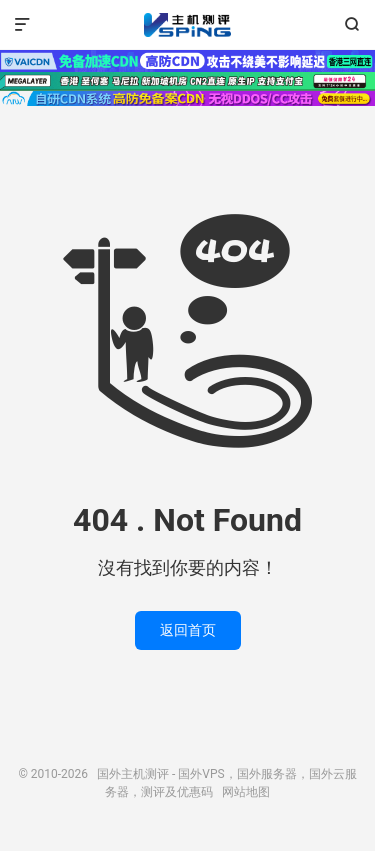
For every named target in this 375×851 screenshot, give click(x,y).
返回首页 (188, 630)
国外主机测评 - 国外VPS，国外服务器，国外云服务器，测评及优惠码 (187, 25)
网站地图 (246, 792)
